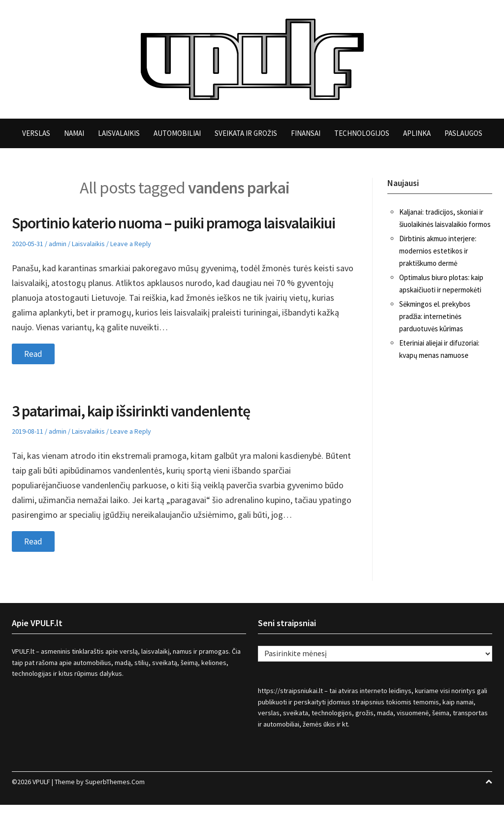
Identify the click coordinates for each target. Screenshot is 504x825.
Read (34, 373)
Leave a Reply (131, 263)
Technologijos (362, 133)
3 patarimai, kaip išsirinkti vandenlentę (140, 430)
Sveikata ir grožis (246, 133)
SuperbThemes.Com (115, 802)
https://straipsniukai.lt (290, 711)
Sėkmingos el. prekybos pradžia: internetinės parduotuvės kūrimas (435, 316)
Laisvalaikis (119, 133)
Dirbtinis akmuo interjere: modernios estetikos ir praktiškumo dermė (438, 251)
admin (58, 263)
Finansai (306, 133)
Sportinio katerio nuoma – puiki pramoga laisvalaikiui (146, 233)
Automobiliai (177, 133)
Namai (74, 133)
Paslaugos (463, 133)
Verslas (36, 133)
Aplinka (417, 133)
